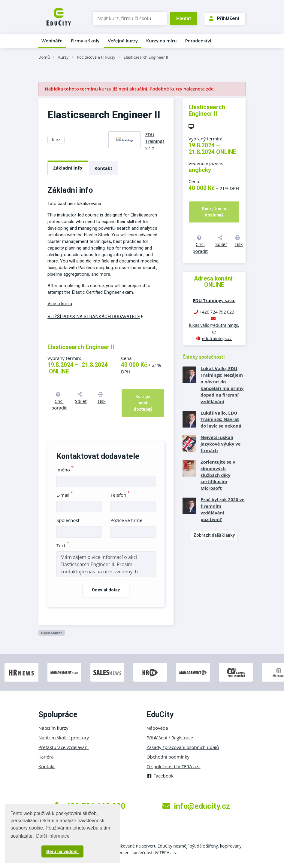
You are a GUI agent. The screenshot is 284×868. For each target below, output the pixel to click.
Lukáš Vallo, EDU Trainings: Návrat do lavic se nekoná (221, 419)
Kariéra (46, 757)
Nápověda (157, 728)
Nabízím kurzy (53, 728)
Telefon (120, 495)
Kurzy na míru (162, 41)
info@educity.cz (196, 806)
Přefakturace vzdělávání (63, 747)
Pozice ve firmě (126, 520)
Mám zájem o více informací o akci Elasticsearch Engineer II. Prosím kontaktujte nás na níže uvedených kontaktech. (106, 564)
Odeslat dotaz (106, 590)
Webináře (52, 41)
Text (63, 545)
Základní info (68, 168)
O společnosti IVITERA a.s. (174, 766)
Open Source (51, 633)
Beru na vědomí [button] (62, 851)
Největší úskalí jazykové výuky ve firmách (221, 444)
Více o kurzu (60, 304)
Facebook (160, 776)
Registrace (182, 738)
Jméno (65, 470)
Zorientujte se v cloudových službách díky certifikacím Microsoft (218, 475)
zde (210, 89)
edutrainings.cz (217, 338)
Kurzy (63, 57)
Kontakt (104, 168)
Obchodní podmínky (168, 757)
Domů (44, 57)
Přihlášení (224, 18)
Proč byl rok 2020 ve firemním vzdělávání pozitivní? (222, 509)
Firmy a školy (85, 41)
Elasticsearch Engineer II (146, 57)
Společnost (68, 520)
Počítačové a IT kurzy (96, 57)
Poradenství (198, 41)
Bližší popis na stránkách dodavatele (95, 317)
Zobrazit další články (214, 535)
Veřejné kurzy (123, 41)
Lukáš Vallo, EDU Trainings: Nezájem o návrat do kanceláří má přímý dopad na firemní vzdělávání (222, 385)
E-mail (65, 495)
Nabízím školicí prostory (64, 738)
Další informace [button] (53, 836)
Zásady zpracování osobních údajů (183, 747)
